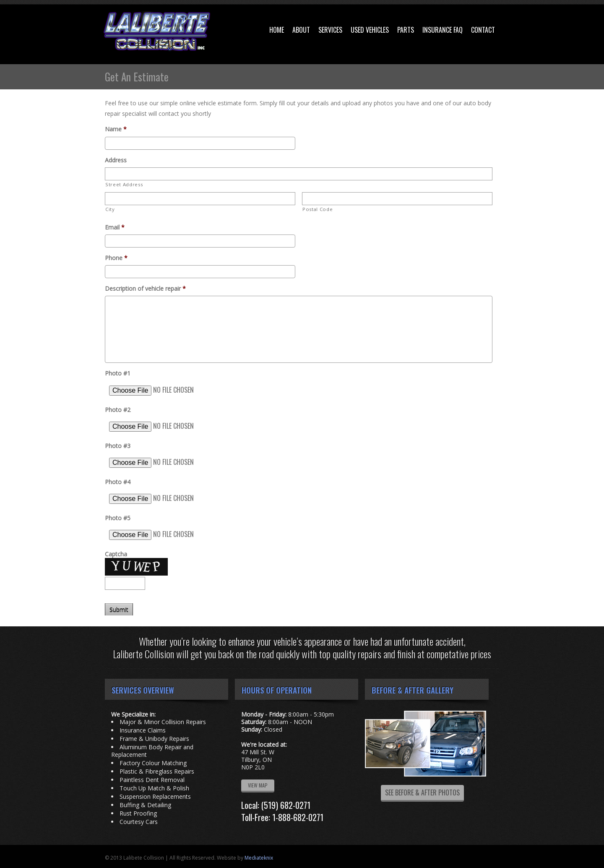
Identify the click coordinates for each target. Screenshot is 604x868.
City (110, 209)
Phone (116, 258)
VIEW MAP (258, 785)
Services (330, 30)
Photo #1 (118, 373)
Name (116, 129)
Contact (483, 30)
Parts (406, 30)
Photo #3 (118, 446)
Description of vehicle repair (145, 289)
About (301, 30)
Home (277, 30)
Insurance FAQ (443, 30)
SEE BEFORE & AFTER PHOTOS (422, 792)
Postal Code (318, 209)
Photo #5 (118, 518)
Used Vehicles (370, 30)
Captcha (116, 554)
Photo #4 (118, 482)
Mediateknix (259, 858)
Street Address (124, 184)
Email (115, 227)
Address (116, 160)
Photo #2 (118, 410)
